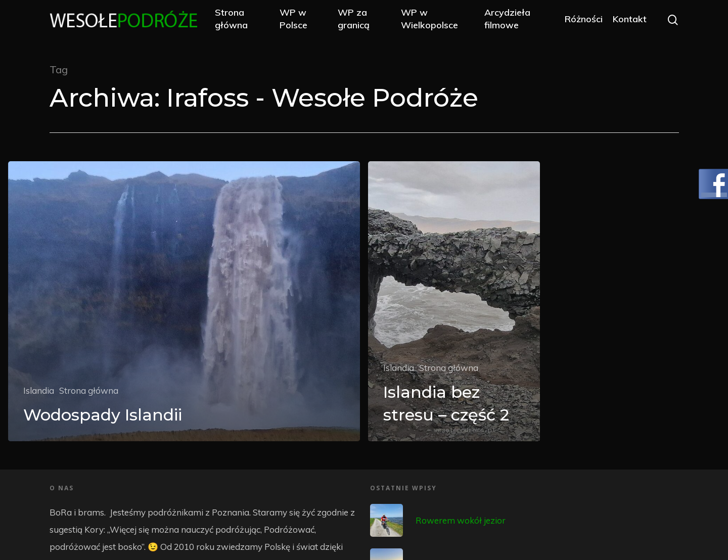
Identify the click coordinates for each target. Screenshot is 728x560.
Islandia (39, 390)
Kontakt (629, 21)
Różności (583, 21)
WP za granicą (361, 21)
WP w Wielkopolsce (436, 21)
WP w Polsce (304, 21)
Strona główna (243, 21)
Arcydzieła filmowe (510, 21)
